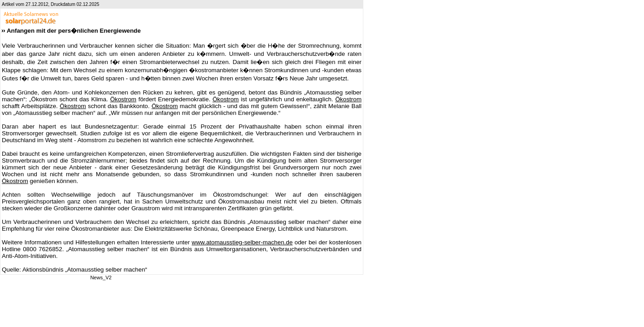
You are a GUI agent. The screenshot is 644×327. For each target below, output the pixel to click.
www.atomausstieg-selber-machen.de (242, 242)
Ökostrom (123, 99)
